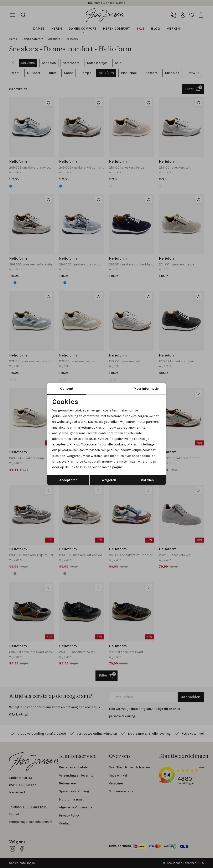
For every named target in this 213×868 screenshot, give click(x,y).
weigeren (109, 480)
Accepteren (68, 480)
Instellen (147, 480)
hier (113, 456)
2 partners (151, 422)
